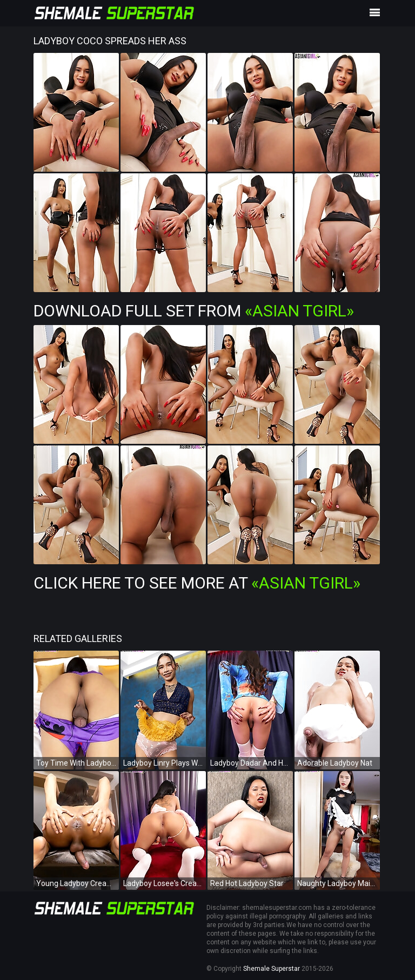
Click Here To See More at (197, 583)
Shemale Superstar (272, 969)
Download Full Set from (194, 311)
